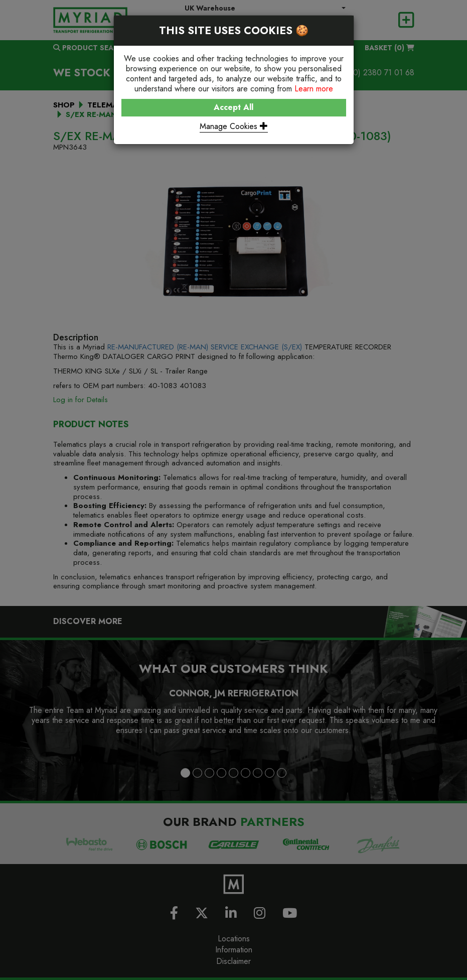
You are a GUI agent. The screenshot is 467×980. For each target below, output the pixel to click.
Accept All (233, 107)
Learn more (314, 89)
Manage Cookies (234, 126)
